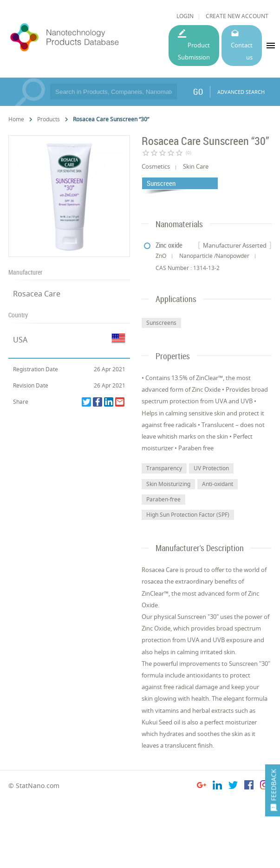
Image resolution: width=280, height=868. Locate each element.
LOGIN (185, 16)
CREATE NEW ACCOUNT (237, 16)
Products (49, 119)
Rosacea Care (37, 294)
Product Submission (194, 51)
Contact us (242, 51)
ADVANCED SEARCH (241, 92)
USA (20, 340)
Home (16, 119)
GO (198, 92)
